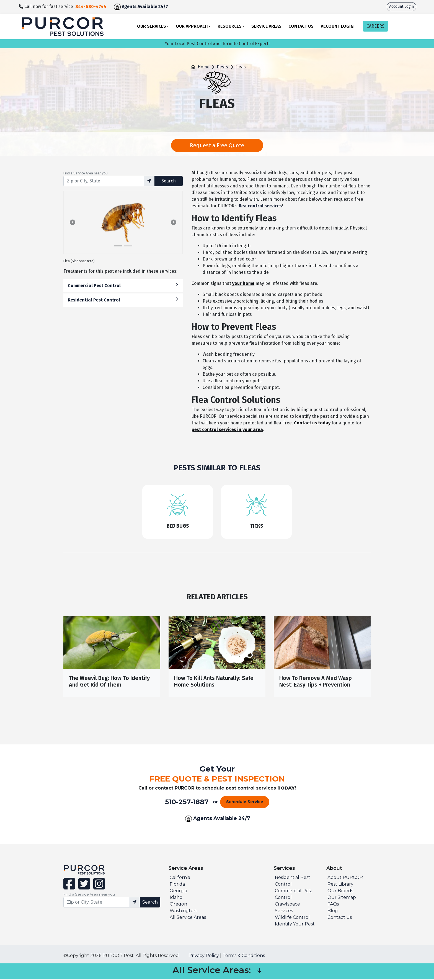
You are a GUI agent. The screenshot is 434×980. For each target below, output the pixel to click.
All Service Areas (188, 918)
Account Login (401, 7)
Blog (333, 912)
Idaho (176, 898)
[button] (73, 222)
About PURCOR (345, 879)
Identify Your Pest (295, 925)
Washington (183, 912)
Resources (230, 26)
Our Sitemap (342, 898)
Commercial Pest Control (123, 285)
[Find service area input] (104, 181)
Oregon (178, 905)
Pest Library (340, 885)
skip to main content (3, 0)
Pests (222, 67)
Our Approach (192, 26)
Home (204, 67)
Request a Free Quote (217, 145)
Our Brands (340, 892)
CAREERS (375, 26)
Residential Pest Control (123, 300)
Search (169, 181)
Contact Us (301, 26)
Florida (177, 885)
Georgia (178, 892)
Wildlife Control (292, 918)
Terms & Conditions (244, 957)
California (180, 879)
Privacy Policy (204, 957)
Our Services (152, 26)
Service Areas (266, 26)
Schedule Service (245, 803)
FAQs (333, 905)
